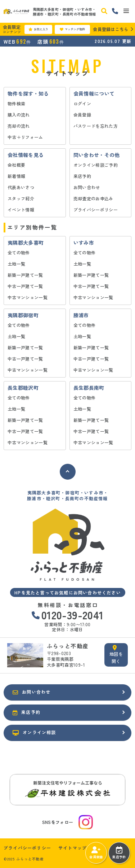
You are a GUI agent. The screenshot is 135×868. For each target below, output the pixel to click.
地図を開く (116, 655)
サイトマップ (73, 848)
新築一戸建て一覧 (25, 275)
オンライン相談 (34, 732)
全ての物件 (19, 252)
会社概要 (16, 165)
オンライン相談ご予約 (96, 165)
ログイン (82, 103)
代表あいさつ (21, 187)
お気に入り (38, 29)
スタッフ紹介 (21, 198)
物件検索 (16, 103)
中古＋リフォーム (25, 137)
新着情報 (16, 176)
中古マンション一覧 (28, 297)
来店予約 (82, 176)
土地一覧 (16, 264)
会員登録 (82, 115)
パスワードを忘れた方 (96, 126)
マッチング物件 (72, 29)
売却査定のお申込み (93, 198)
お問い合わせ (87, 187)
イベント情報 (21, 210)
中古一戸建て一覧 (25, 286)
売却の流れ (19, 126)
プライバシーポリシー (96, 210)
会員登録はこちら (111, 29)
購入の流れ (19, 115)
